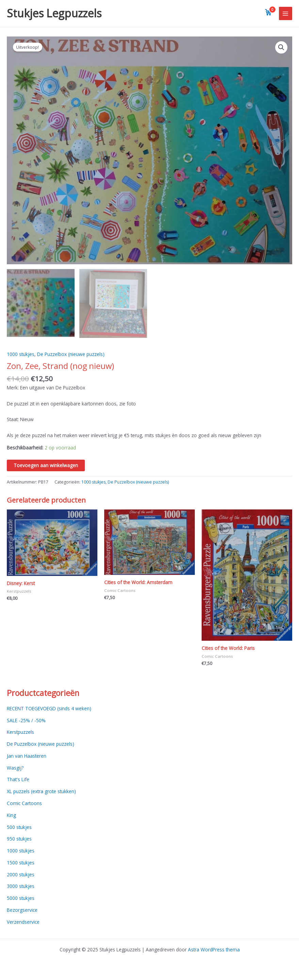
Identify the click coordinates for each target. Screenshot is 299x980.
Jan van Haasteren (27, 757)
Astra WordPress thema (214, 949)
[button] (281, 47)
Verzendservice (23, 923)
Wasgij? (15, 768)
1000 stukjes (21, 355)
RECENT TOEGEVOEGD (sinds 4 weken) (49, 709)
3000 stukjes (21, 887)
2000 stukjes (21, 875)
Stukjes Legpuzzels (54, 13)
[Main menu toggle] (286, 13)
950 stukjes (19, 840)
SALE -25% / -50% (26, 721)
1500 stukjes (21, 863)
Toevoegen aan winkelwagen (46, 466)
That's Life (18, 780)
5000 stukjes (21, 899)
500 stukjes (19, 828)
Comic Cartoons (24, 804)
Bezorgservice (22, 911)
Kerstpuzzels (20, 733)
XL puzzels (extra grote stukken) (41, 792)
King (11, 816)
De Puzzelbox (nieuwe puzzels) (71, 355)
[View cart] (268, 12)
